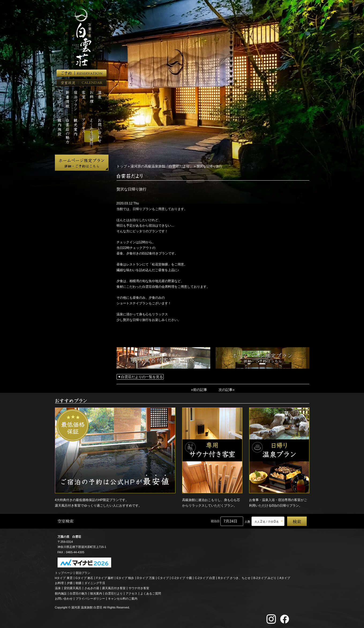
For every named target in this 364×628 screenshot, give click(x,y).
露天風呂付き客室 (114, 587)
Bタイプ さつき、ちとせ (234, 577)
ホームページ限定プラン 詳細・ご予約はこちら (82, 163)
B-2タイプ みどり (265, 577)
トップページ (64, 572)
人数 (247, 521)
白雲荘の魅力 (78, 592)
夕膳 (70, 582)
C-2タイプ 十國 (182, 577)
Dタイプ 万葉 (146, 577)
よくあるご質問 (151, 592)
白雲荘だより (114, 592)
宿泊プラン (83, 572)
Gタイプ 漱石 (85, 577)
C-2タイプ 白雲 (205, 577)
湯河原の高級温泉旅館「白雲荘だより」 (159, 166)
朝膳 (78, 582)
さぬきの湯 (92, 587)
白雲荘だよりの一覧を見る (140, 376)
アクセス (132, 592)
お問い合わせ (64, 597)
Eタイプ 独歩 (125, 577)
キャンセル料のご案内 (123, 597)
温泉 (58, 587)
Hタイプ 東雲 (64, 577)
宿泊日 (215, 520)
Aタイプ (285, 577)
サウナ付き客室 (139, 587)
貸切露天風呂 (73, 587)
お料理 (59, 582)
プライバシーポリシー (90, 597)
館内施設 (61, 592)
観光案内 (96, 592)
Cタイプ (163, 577)
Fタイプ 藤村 (105, 577)
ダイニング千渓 (95, 582)
